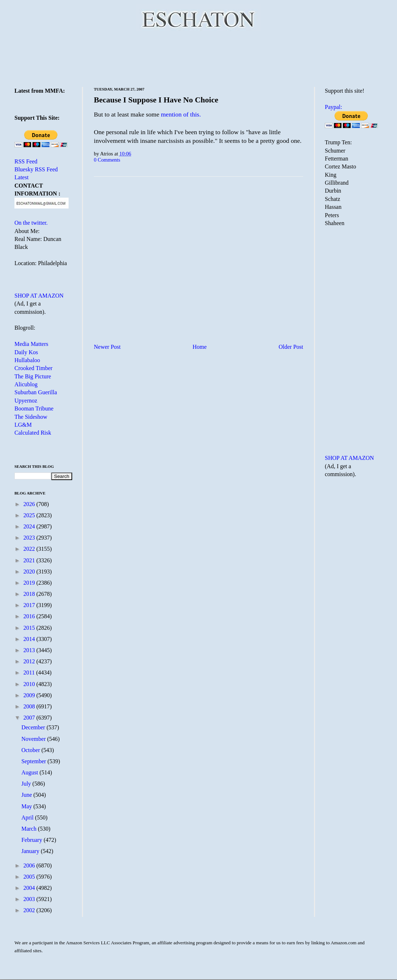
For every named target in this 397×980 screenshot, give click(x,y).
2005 (30, 877)
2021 (30, 560)
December (34, 727)
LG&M (23, 425)
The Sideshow (31, 417)
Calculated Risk (33, 433)
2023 (30, 538)
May (27, 806)
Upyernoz (26, 401)
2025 (30, 515)
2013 (30, 650)
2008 (30, 706)
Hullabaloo (27, 360)
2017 (30, 605)
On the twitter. (31, 223)
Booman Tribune (34, 408)
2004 (30, 888)
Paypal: (333, 107)
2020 (30, 572)
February (32, 840)
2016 (30, 616)
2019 (30, 583)
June (27, 795)
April (28, 818)
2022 (30, 549)
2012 (30, 661)
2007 (30, 718)
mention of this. (181, 114)
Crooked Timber (33, 368)
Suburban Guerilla (36, 392)
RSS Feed (26, 161)
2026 (30, 504)
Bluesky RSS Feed (36, 169)
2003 (30, 899)
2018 (30, 594)
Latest (21, 177)
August (30, 772)
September (34, 761)
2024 (30, 526)
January (31, 851)
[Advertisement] (198, 58)
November (34, 739)
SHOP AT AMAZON (39, 296)
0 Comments (107, 160)
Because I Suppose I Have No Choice (156, 100)
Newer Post (107, 347)
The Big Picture (33, 376)
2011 (30, 673)
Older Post (291, 347)
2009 (30, 695)
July (27, 784)
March (30, 829)
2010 (30, 684)
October (31, 750)
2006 (30, 865)
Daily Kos (26, 352)
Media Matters (31, 344)
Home (200, 347)
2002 (30, 910)
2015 (30, 628)
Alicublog (26, 384)
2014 (30, 639)
